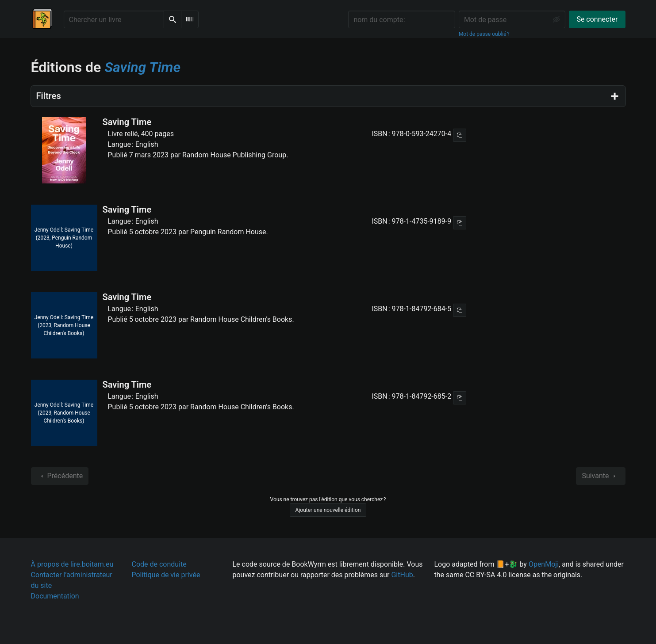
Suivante (600, 476)
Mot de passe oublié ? (484, 34)
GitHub (402, 575)
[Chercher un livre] (114, 19)
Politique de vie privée (166, 575)
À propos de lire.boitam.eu (72, 564)
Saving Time (127, 122)
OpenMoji (544, 564)
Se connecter (597, 19)
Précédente (60, 476)
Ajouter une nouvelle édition (328, 510)
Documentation (55, 596)
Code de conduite (159, 564)
